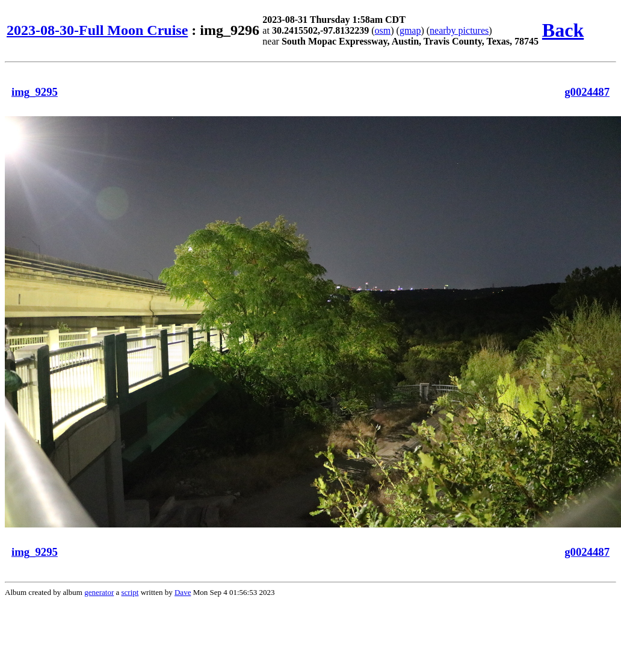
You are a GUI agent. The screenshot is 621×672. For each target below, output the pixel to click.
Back (563, 30)
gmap (410, 30)
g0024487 (587, 92)
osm (383, 30)
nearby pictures (459, 30)
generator (99, 592)
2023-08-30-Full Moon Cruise (97, 30)
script (130, 592)
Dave (183, 592)
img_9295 (35, 92)
